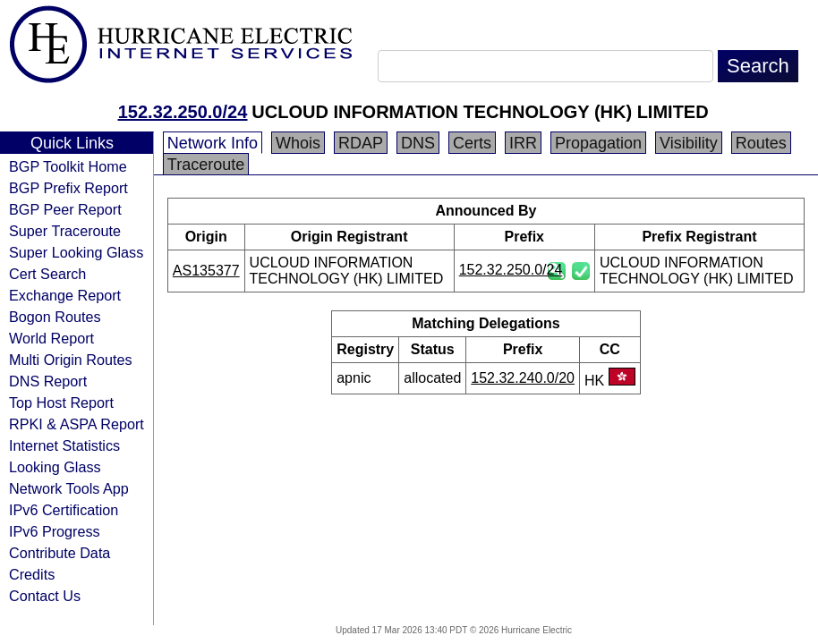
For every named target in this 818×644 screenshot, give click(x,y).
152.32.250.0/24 (183, 112)
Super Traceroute (65, 231)
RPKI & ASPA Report (77, 424)
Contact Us (45, 596)
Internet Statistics (64, 445)
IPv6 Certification (64, 510)
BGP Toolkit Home (68, 166)
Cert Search (47, 274)
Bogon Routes (55, 317)
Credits (32, 574)
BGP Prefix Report (68, 188)
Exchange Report (65, 295)
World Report (51, 338)
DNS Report (48, 381)
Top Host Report (61, 402)
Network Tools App (69, 488)
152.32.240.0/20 (523, 378)
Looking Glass (55, 467)
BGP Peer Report (65, 209)
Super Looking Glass (76, 252)
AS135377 (206, 271)
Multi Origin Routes (71, 360)
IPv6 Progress (55, 531)
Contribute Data (60, 553)
